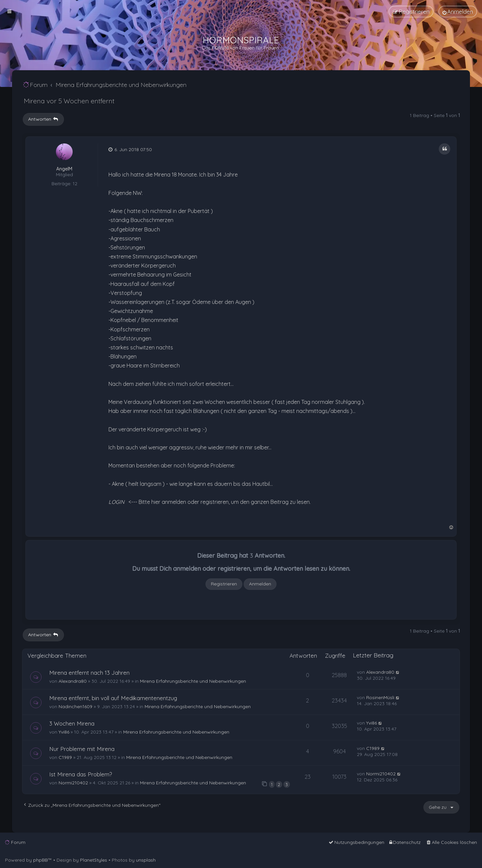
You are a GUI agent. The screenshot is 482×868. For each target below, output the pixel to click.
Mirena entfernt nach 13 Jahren (89, 673)
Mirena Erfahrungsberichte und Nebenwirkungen (193, 681)
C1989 (65, 757)
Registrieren (224, 584)
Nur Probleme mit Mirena (82, 749)
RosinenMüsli (380, 697)
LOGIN (116, 502)
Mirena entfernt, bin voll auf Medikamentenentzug (113, 698)
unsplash (146, 860)
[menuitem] (458, 12)
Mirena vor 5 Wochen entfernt (69, 101)
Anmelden (260, 584)
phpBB (41, 860)
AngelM (64, 169)
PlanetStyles (94, 860)
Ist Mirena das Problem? (81, 774)
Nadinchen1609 (75, 707)
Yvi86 (64, 732)
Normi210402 (73, 783)
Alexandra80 (73, 681)
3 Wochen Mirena (72, 723)
